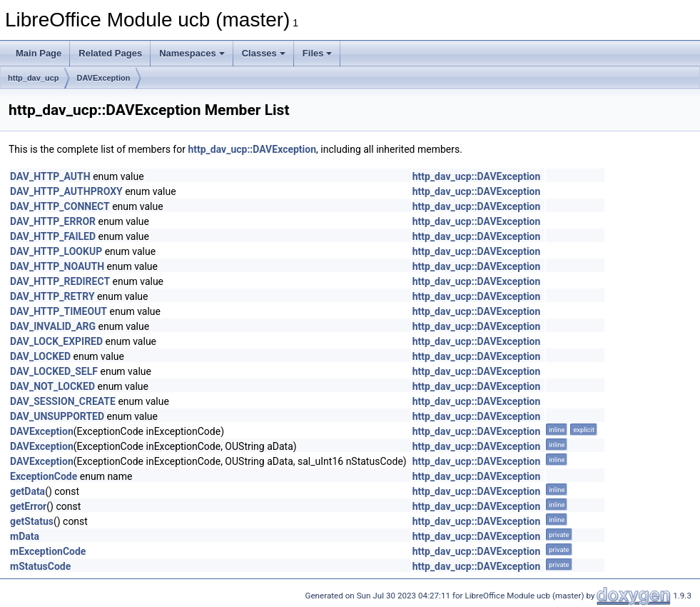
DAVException (104, 78)
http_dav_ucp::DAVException (252, 149)
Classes (264, 53)
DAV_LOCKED (40, 356)
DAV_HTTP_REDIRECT (60, 281)
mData (25, 536)
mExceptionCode (48, 551)
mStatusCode (40, 566)
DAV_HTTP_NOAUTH (57, 266)
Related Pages (110, 53)
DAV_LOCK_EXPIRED (56, 341)
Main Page (39, 53)
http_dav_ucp (34, 78)
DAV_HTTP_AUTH (50, 176)
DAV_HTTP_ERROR (53, 221)
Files (318, 53)
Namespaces (192, 53)
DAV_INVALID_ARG (53, 326)
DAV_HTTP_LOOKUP (56, 251)
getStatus (32, 521)
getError (28, 506)
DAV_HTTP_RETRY (52, 296)
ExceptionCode (44, 476)
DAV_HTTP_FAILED (53, 236)
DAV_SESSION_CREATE (63, 401)
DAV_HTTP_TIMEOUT (59, 311)
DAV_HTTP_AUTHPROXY (66, 191)
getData (27, 491)
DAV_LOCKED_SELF (54, 371)
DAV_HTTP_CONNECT (60, 206)
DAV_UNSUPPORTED (57, 416)
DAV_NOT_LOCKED (52, 386)
